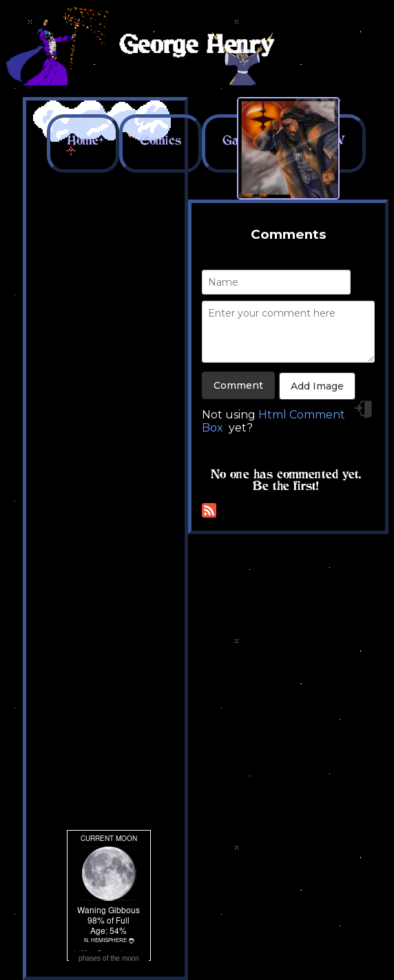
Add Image (317, 386)
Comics (160, 141)
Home (83, 141)
